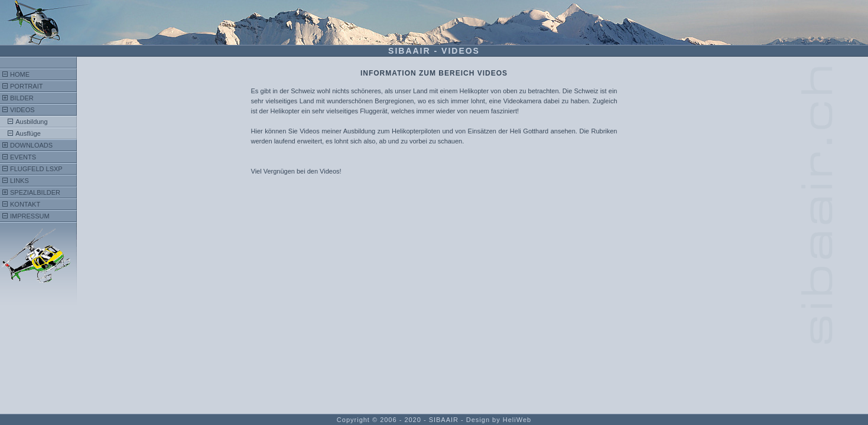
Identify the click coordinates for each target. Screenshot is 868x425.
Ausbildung (31, 122)
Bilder (22, 98)
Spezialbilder (35, 192)
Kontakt (25, 204)
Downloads (31, 145)
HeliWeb (517, 420)
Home (20, 74)
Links (19, 181)
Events (23, 157)
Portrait (26, 86)
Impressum (30, 216)
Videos (22, 110)
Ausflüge (28, 133)
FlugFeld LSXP (36, 169)
